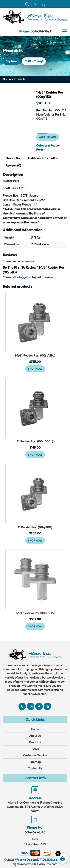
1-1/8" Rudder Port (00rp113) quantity (36, 131)
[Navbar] (64, 32)
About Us (35, 736)
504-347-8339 (35, 844)
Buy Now (11, 61)
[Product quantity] (42, 130)
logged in (25, 277)
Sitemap (35, 762)
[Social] (22, 706)
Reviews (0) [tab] (13, 165)
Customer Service (35, 755)
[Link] (35, 16)
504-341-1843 (41, 31)
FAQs (35, 749)
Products (35, 742)
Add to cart (48, 137)
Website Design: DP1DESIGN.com (37, 860)
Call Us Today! (34, 61)
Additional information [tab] (43, 158)
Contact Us (35, 768)
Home (7, 79)
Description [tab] (13, 158)
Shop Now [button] (35, 369)
